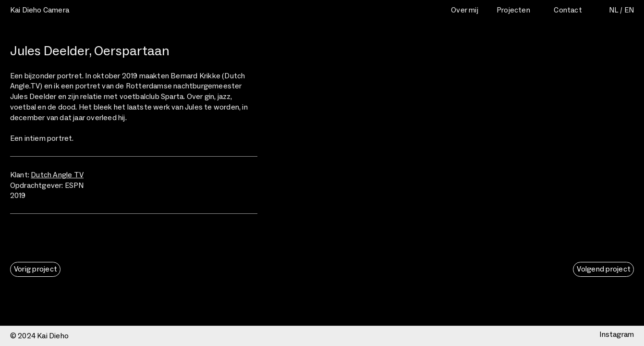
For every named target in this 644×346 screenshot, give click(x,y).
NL (614, 10)
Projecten (513, 10)
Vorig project (36, 269)
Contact (568, 10)
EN (629, 10)
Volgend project (604, 269)
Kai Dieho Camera (40, 10)
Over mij (465, 10)
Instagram (617, 334)
